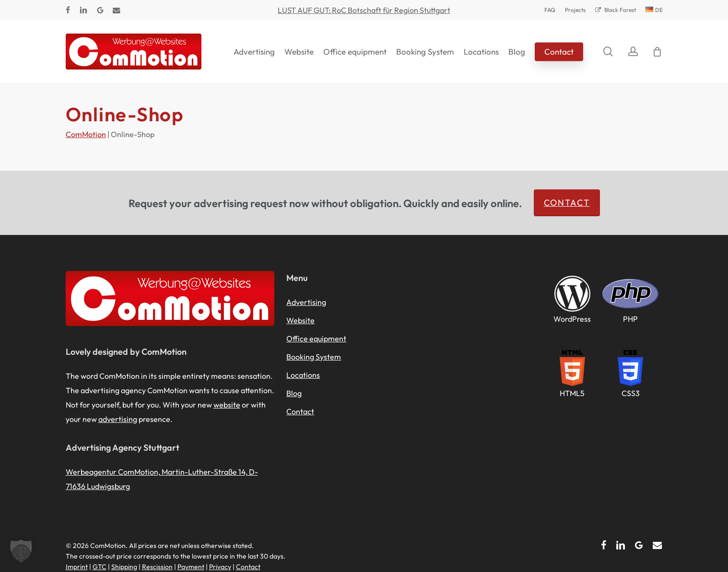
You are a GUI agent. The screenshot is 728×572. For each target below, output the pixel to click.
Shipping (124, 567)
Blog (294, 393)
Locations (303, 375)
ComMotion (86, 134)
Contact (567, 203)
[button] (21, 551)
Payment (191, 567)
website (227, 405)
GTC (100, 567)
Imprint (77, 567)
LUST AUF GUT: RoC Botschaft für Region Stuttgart (364, 10)
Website (300, 320)
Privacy (220, 567)
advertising (118, 419)
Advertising (306, 302)
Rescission (157, 567)
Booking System (314, 357)
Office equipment (316, 339)
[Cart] (658, 52)
